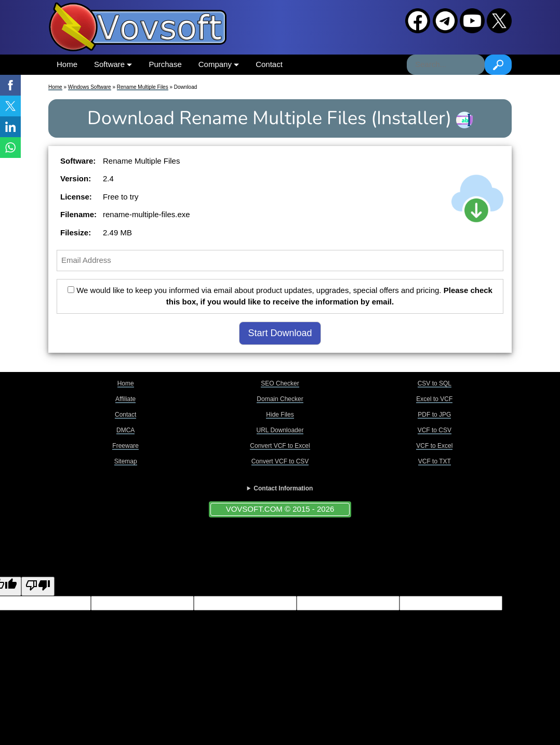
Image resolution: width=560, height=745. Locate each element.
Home (67, 64)
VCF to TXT (435, 461)
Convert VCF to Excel (280, 446)
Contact (269, 64)
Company (219, 64)
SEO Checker (280, 383)
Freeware (125, 446)
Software (113, 64)
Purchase (165, 64)
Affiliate (125, 399)
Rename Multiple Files (143, 87)
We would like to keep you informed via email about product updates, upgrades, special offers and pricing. (280, 296)
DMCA (125, 430)
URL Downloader (280, 430)
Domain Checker (280, 399)
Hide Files (280, 415)
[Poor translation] (38, 586)
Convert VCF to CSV (280, 461)
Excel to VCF (434, 399)
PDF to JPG (434, 415)
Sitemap (126, 461)
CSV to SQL (435, 383)
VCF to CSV (435, 430)
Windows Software (90, 87)
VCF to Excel (434, 446)
